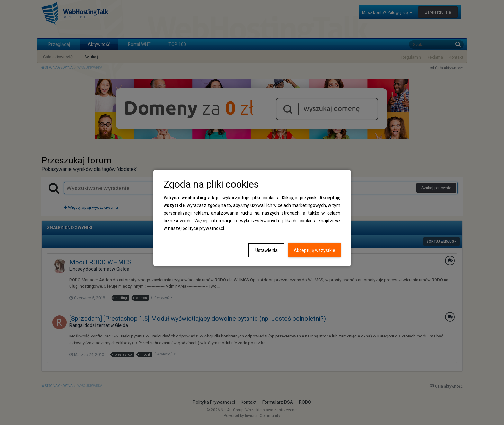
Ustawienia (266, 250)
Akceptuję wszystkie (315, 250)
